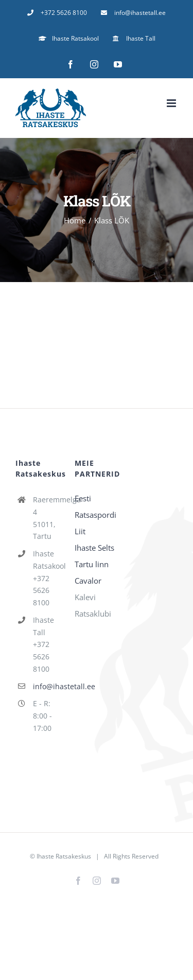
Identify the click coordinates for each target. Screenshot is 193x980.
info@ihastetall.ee (46, 686)
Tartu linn (92, 564)
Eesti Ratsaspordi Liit (95, 515)
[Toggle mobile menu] (172, 103)
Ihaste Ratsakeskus (64, 856)
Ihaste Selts (94, 548)
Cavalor (88, 581)
